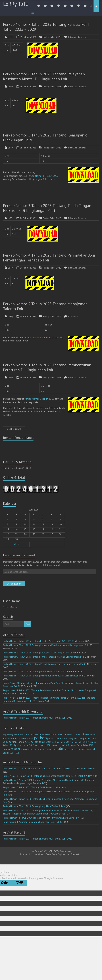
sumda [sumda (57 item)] (14, 752)
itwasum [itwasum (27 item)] (88, 734)
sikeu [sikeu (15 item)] (73, 749)
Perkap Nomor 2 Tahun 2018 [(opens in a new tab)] (39, 399)
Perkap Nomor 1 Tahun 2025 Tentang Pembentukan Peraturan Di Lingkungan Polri (47, 367)
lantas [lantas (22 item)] (6, 738)
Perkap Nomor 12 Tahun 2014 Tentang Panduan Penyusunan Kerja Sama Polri (41, 818)
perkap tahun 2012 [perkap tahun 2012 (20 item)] (62, 742)
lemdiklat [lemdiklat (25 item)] (16, 738)
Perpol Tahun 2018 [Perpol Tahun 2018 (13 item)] (85, 745)
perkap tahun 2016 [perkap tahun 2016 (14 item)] (43, 745)
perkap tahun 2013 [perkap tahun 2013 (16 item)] (80, 742)
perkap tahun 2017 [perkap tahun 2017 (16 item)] (60, 745)
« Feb (16, 544)
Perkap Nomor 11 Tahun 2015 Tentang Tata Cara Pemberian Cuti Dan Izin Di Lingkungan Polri (49, 769)
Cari (28, 624)
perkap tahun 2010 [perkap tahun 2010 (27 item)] (19, 742)
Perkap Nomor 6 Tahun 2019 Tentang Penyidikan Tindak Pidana (34, 806)
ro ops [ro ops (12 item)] (23, 749)
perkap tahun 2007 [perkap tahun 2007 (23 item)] (57, 738)
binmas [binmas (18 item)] (41, 734)
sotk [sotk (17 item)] (93, 749)
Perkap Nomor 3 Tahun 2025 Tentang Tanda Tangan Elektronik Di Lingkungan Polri (47, 208)
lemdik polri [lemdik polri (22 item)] (27, 738)
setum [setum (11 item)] (67, 749)
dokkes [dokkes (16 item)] (60, 735)
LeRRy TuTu (16, 4)
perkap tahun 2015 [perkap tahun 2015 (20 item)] (25, 745)
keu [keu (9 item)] (94, 735)
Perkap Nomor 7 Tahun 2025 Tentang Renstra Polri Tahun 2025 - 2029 (38, 718)
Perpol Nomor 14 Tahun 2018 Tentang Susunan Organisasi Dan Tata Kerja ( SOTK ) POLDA (48, 776)
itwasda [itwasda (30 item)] (78, 734)
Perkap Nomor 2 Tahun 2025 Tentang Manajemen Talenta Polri (45, 306)
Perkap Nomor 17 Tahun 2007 (43, 176)
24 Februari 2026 (28, 218)
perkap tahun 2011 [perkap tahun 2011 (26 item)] (41, 742)
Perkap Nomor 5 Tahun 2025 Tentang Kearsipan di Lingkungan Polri (46, 137)
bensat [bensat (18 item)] (20, 734)
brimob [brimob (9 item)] (47, 735)
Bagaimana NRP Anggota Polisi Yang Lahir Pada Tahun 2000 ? (33, 822)
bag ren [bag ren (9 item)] (13, 735)
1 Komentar (73, 316)
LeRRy (11, 37)
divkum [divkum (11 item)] (53, 735)
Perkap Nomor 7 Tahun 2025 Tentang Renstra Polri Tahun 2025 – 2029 (46, 27)
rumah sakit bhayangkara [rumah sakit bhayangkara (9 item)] (42, 749)
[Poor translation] (19, 883)
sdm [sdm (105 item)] (61, 748)
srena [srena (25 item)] (6, 753)
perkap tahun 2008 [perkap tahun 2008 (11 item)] (75, 739)
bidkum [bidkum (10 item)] (34, 735)
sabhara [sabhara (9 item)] (54, 749)
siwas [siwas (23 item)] (83, 749)
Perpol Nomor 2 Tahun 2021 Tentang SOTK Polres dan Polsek (33, 787)
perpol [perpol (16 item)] (73, 745)
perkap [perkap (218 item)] (40, 738)
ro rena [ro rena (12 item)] (29, 749)
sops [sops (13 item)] (89, 749)
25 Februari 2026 (28, 37)
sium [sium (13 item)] (78, 749)
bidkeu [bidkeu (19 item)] (27, 734)
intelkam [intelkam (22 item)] (69, 734)
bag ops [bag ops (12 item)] (6, 735)
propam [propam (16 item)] (7, 749)
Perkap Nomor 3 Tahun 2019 (39, 337)
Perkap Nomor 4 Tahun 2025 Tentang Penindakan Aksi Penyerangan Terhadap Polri (49, 258)
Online (10, 607)
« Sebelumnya (14, 429)
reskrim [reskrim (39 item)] (15, 749)
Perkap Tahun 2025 (52, 37)
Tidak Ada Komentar (77, 37)
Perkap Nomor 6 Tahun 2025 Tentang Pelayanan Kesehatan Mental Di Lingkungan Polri (44, 76)
